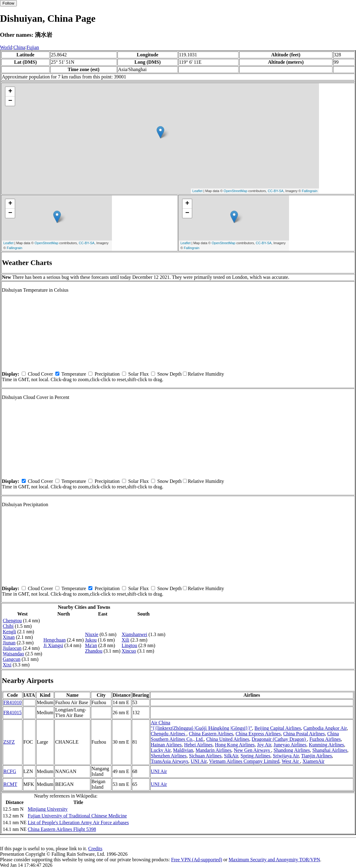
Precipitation (107, 374)
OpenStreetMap (235, 191)
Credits (95, 849)
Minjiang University (48, 809)
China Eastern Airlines (211, 734)
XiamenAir (313, 761)
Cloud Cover (40, 374)
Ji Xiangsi (53, 645)
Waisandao (13, 654)
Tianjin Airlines (317, 756)
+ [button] (10, 92)
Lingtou (130, 645)
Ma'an (91, 645)
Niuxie (92, 634)
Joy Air (264, 745)
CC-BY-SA (276, 191)
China (19, 47)
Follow (8, 3)
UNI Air (199, 761)
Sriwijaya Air (286, 756)
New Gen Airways (252, 750)
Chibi (8, 626)
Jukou (91, 640)
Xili (126, 640)
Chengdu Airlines (169, 734)
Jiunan (9, 643)
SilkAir (231, 756)
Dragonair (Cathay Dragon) (279, 739)
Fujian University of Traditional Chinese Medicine (77, 816)
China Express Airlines (258, 734)
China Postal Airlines (304, 734)
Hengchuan (55, 640)
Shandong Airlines (292, 750)
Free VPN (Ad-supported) (197, 860)
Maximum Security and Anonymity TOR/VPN (274, 860)
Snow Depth (169, 374)
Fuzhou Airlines (325, 739)
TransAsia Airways (170, 761)
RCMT (10, 784)
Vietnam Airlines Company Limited (244, 761)
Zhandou (94, 651)
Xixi (7, 665)
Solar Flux (138, 374)
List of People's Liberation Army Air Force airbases (78, 823)
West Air (291, 761)
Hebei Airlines (198, 745)
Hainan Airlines (166, 745)
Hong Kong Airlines (235, 745)
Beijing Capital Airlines (278, 728)
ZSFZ (9, 742)
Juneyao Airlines (290, 745)
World (6, 47)
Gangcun (12, 659)
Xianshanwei (135, 634)
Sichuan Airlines (205, 756)
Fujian (33, 47)
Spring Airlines (256, 756)
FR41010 (13, 702)
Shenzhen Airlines (169, 756)
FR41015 (13, 713)
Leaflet (197, 191)
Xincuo (129, 651)
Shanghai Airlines (330, 750)
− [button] (10, 101)
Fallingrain (310, 191)
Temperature (74, 374)
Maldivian (183, 750)
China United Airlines (228, 739)
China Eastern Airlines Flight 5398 (62, 829)
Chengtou (12, 621)
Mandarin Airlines (213, 750)
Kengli (9, 632)
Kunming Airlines (326, 745)
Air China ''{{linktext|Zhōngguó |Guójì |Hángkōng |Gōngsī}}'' (201, 725)
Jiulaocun (12, 648)
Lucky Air (161, 750)
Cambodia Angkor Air (325, 728)
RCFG (10, 771)
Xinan (9, 637)
